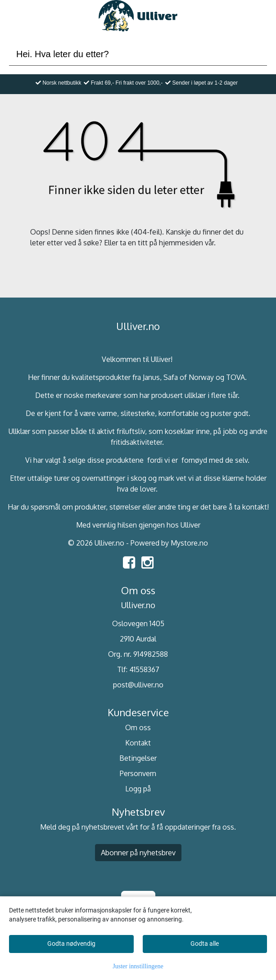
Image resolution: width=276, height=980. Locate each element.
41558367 (144, 669)
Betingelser (138, 758)
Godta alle (205, 944)
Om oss (138, 727)
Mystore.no (189, 543)
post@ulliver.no (138, 685)
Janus (151, 377)
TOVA (235, 377)
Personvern (138, 773)
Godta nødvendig (71, 944)
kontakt (255, 507)
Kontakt (138, 743)
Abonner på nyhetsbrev (138, 853)
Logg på (138, 789)
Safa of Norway (189, 377)
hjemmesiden (181, 243)
